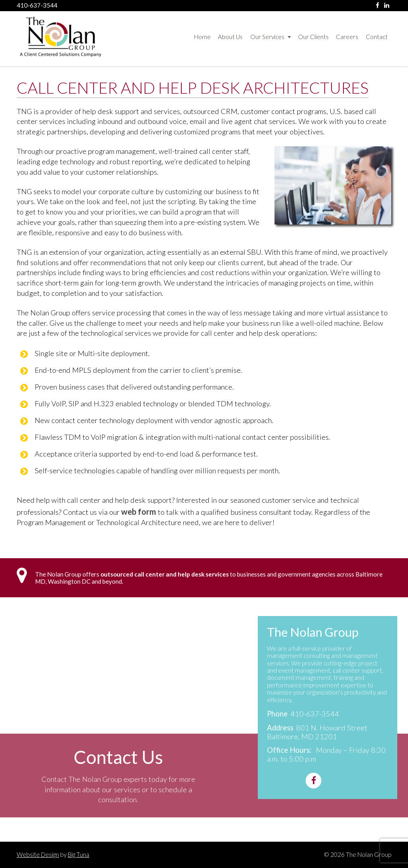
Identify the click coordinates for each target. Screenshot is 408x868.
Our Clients (313, 37)
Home (202, 37)
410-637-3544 (37, 5)
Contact (377, 37)
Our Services (271, 37)
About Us (230, 37)
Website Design (38, 855)
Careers (347, 37)
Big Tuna (78, 855)
